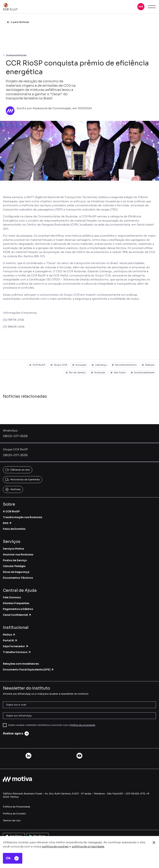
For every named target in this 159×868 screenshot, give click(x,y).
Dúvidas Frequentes (16, 603)
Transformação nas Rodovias (22, 517)
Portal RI (10, 640)
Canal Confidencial (17, 615)
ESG (7, 523)
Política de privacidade (83, 725)
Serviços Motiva (14, 549)
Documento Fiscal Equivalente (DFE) (28, 670)
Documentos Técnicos (18, 578)
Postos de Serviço (15, 560)
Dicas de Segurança (16, 572)
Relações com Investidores (21, 664)
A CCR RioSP (11, 511)
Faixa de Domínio (14, 529)
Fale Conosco (12, 597)
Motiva (9, 635)
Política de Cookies (14, 814)
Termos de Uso (12, 820)
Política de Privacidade (16, 807)
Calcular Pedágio (14, 566)
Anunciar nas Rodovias (18, 554)
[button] (141, 7)
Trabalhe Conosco (17, 652)
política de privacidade (88, 846)
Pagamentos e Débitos (18, 609)
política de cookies (55, 846)
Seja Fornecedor (16, 646)
